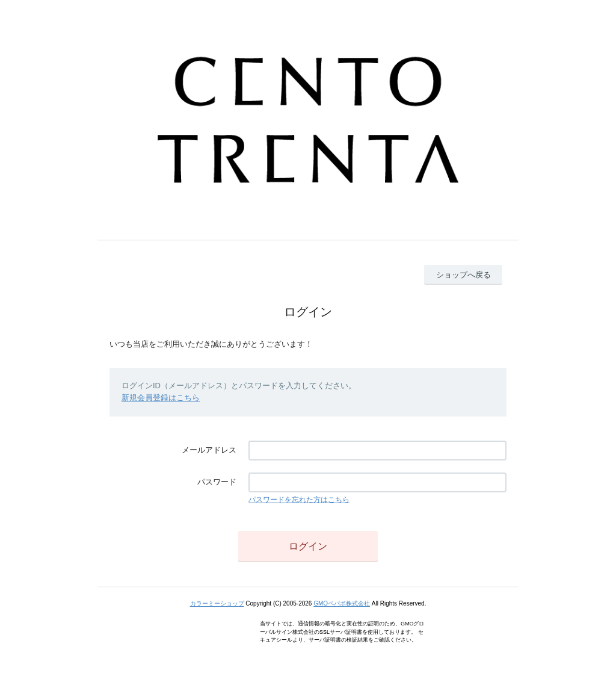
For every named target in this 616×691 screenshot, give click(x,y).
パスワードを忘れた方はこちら (299, 500)
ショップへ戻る (464, 275)
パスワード (217, 482)
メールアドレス (209, 450)
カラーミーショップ (217, 603)
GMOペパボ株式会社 (342, 603)
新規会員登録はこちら (161, 398)
